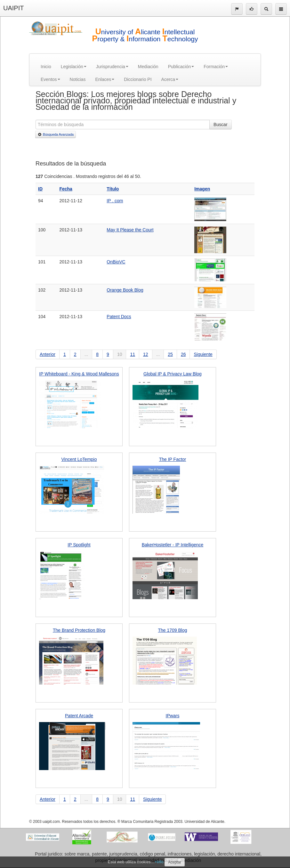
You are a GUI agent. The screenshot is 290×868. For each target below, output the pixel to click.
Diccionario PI (138, 79)
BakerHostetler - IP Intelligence (173, 545)
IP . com (115, 201)
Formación (216, 67)
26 (183, 354)
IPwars (173, 716)
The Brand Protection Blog (79, 630)
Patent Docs (119, 317)
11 (133, 354)
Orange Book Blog (125, 290)
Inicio (46, 67)
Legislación (74, 67)
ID (40, 189)
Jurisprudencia (112, 67)
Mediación (148, 67)
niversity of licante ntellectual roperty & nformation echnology (145, 35)
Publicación (181, 67)
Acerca (170, 79)
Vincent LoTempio (79, 459)
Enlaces (105, 79)
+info (159, 862)
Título (113, 189)
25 (170, 354)
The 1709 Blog (172, 630)
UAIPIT (13, 8)
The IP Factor (173, 459)
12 (146, 354)
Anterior (48, 354)
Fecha (66, 189)
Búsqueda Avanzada (56, 134)
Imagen (202, 189)
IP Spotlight (79, 545)
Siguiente (203, 354)
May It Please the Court (130, 230)
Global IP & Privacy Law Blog (173, 374)
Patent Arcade (79, 716)
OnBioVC (116, 262)
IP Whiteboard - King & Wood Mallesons (79, 374)
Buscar (221, 125)
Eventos (50, 79)
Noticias (78, 79)
